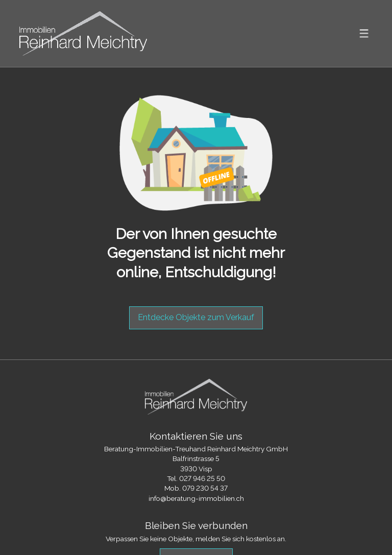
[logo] (83, 33)
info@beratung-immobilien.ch (196, 498)
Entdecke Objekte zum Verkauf (196, 317)
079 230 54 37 (205, 488)
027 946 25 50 (202, 478)
